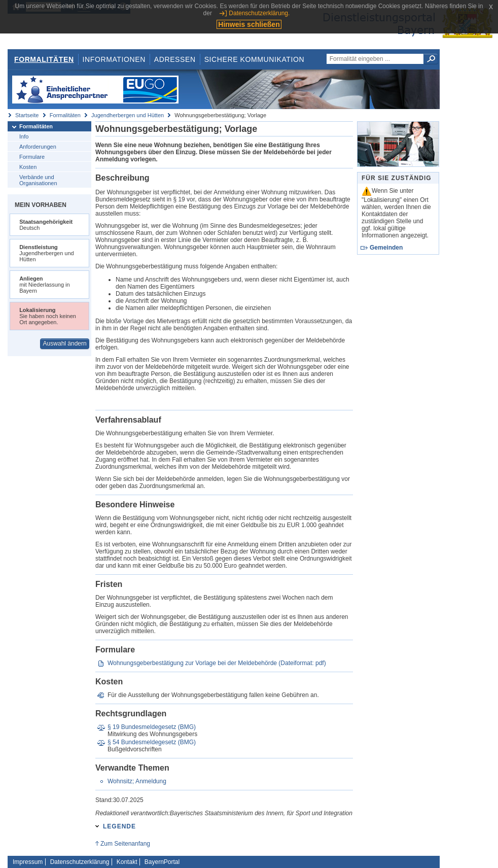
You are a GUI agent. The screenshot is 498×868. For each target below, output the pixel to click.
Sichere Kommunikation (255, 59)
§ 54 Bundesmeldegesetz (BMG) (152, 742)
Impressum (28, 862)
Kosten (28, 167)
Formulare (32, 157)
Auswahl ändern (65, 343)
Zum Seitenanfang (125, 844)
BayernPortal (162, 862)
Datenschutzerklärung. (259, 13)
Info (24, 136)
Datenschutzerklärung (80, 862)
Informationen (114, 59)
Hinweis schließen (249, 24)
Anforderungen (38, 147)
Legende (119, 826)
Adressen (175, 59)
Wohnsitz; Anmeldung (137, 781)
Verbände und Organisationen (38, 180)
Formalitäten (44, 59)
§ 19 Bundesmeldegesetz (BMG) (152, 727)
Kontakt (127, 862)
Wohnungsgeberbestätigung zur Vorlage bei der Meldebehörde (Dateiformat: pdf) (217, 663)
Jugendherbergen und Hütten (128, 115)
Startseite (27, 115)
